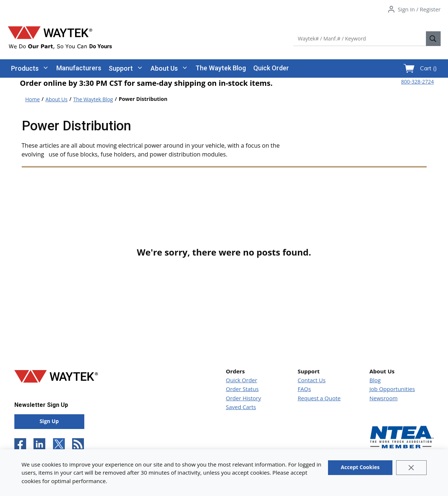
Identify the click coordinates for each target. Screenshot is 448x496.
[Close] (411, 468)
